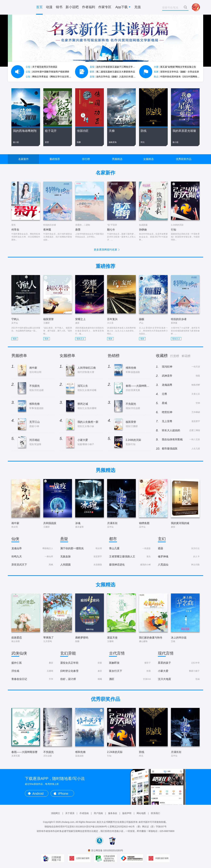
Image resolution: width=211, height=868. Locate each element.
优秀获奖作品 (184, 159)
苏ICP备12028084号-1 (98, 827)
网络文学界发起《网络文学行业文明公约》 (51, 77)
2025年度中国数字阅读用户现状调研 (47, 72)
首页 (39, 7)
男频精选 (117, 159)
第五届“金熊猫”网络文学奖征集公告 (175, 67)
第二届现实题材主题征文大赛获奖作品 (112, 72)
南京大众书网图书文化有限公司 (113, 822)
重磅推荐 (55, 159)
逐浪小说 (21, 7)
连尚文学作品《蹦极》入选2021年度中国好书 (116, 77)
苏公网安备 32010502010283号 (107, 850)
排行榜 (86, 159)
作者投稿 (84, 813)
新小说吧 (72, 7)
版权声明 (127, 813)
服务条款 (113, 813)
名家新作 (23, 159)
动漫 (49, 7)
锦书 (59, 7)
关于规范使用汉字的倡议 (42, 67)
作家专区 (105, 7)
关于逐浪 (70, 813)
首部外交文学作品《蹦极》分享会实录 (176, 72)
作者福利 (89, 7)
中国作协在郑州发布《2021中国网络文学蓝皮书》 (182, 77)
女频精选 (148, 159)
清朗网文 (56, 813)
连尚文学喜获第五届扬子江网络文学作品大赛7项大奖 (120, 67)
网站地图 (141, 813)
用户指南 (98, 813)
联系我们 (155, 813)
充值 (138, 7)
